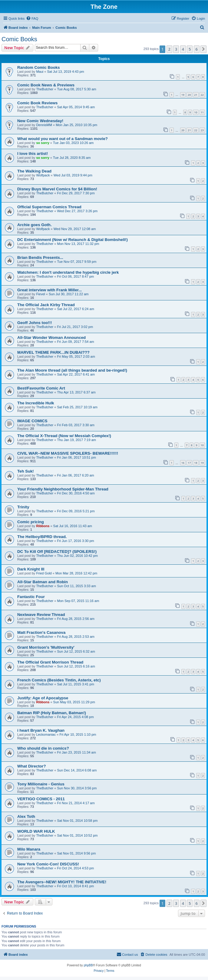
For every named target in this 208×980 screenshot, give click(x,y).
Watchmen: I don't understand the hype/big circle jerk (68, 272)
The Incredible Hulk (36, 403)
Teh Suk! (26, 471)
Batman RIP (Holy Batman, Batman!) (52, 713)
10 (196, 112)
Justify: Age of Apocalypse (43, 698)
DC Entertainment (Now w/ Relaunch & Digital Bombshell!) (73, 240)
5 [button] (190, 49)
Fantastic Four (31, 597)
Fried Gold (44, 573)
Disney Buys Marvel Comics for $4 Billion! (57, 189)
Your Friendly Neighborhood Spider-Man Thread (63, 489)
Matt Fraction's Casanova (41, 632)
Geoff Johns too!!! (35, 323)
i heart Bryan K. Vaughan (41, 730)
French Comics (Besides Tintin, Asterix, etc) (59, 680)
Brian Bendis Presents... (40, 258)
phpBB (88, 965)
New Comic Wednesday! (40, 121)
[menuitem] (32, 18)
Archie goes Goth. (35, 225)
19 (183, 95)
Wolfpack (43, 175)
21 (196, 95)
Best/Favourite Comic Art (41, 388)
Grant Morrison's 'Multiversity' (46, 647)
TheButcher (45, 89)
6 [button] (197, 49)
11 (202, 112)
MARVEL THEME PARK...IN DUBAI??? (53, 352)
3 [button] (176, 49)
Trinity (23, 507)
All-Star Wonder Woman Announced (51, 338)
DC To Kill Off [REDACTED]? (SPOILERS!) (57, 552)
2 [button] (169, 49)
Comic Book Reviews (37, 103)
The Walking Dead (34, 171)
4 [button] (183, 49)
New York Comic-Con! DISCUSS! (48, 864)
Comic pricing (31, 522)
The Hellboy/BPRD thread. (42, 537)
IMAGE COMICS (32, 421)
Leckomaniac (46, 734)
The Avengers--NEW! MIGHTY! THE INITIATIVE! (62, 882)
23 (202, 130)
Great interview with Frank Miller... (50, 290)
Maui (40, 72)
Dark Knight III (31, 569)
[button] (203, 49)
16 (183, 463)
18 (196, 463)
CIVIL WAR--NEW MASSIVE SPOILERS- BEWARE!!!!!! (68, 453)
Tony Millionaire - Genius (41, 784)
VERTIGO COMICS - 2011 (41, 799)
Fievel (40, 294)
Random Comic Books (39, 67)
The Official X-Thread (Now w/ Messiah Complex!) (64, 436)
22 (202, 95)
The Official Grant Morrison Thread (50, 662)
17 (189, 463)
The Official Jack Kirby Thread (46, 305)
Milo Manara (29, 849)
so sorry (43, 143)
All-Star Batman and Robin (43, 582)
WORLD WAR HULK (36, 831)
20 (189, 95)
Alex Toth (26, 816)
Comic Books (19, 39)
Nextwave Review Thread (41, 615)
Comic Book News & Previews (46, 85)
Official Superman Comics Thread (49, 207)
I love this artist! (33, 154)
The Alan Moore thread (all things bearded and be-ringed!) (72, 370)
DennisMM (44, 125)
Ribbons (43, 526)
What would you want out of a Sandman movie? (63, 139)
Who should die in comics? (43, 748)
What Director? (32, 766)
